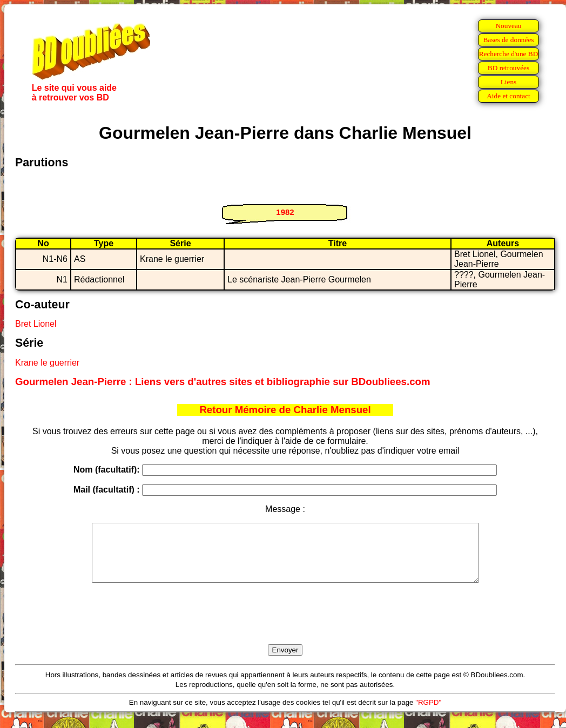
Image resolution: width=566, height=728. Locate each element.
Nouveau (508, 26)
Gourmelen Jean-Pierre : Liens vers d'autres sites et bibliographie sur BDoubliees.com (223, 382)
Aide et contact (508, 96)
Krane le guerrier (47, 363)
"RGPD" (428, 714)
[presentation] (285, 626)
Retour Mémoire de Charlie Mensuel (285, 410)
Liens (509, 82)
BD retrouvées (508, 68)
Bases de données (508, 40)
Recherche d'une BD (509, 54)
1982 (285, 212)
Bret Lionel (36, 324)
